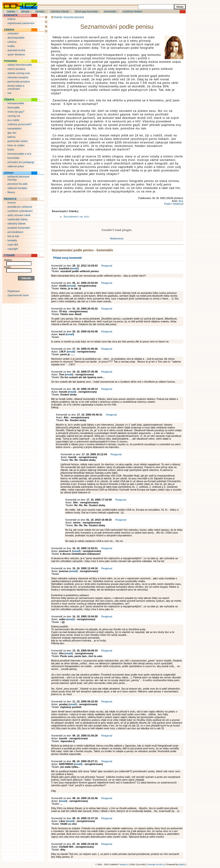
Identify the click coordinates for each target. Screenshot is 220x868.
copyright (13, 249)
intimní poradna (16, 69)
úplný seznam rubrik (19, 215)
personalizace (15, 232)
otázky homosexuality (20, 65)
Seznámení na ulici (76, 217)
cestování (13, 33)
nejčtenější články (18, 219)
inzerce (12, 203)
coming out (14, 116)
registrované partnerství (21, 23)
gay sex (12, 133)
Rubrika (58, 17)
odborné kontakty (17, 188)
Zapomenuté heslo (18, 295)
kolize (11, 149)
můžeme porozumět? (20, 124)
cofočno (12, 42)
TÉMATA (9, 100)
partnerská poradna (19, 82)
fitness (11, 192)
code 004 (13, 245)
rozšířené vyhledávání (20, 211)
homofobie (13, 158)
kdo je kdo (13, 236)
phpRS (182, 864)
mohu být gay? (16, 112)
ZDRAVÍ (9, 173)
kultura (11, 19)
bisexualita (14, 107)
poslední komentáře (19, 228)
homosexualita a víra (19, 154)
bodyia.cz (124, 864)
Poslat (167, 204)
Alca (181, 201)
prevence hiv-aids (18, 184)
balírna (11, 137)
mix (9, 93)
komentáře (110, 11)
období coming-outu (19, 73)
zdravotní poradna (18, 77)
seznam (79, 17)
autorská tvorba (16, 50)
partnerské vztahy (18, 141)
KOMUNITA (11, 15)
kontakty (12, 240)
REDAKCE (10, 199)
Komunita (68, 17)
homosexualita (16, 103)
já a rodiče (13, 120)
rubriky (11, 11)
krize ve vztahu (16, 145)
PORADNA (11, 61)
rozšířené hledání (133, 11)
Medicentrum (117, 239)
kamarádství (14, 128)
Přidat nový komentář (68, 258)
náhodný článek (60, 11)
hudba (11, 46)
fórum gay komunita (86, 11)
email (75, 268)
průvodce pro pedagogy (21, 162)
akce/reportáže (16, 38)
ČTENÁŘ (9, 255)
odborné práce (16, 166)
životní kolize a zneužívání (16, 87)
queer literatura (16, 54)
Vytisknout (178, 204)
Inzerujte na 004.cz (156, 864)
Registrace (14, 291)
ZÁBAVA (9, 30)
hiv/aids (40, 11)
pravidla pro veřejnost (20, 207)
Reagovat (107, 266)
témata (25, 11)
